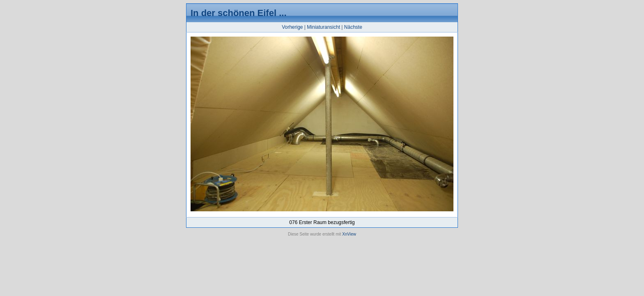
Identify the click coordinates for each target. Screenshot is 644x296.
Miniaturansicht (323, 27)
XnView (349, 234)
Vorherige (292, 27)
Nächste (353, 27)
